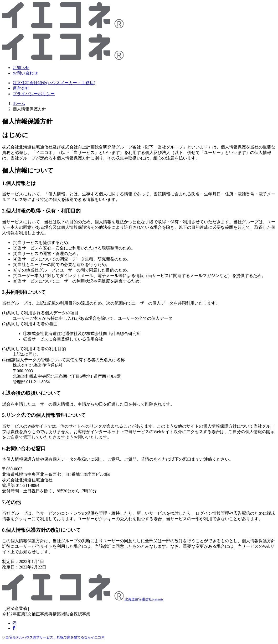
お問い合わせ (25, 73)
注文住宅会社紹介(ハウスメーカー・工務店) (54, 83)
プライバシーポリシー (34, 94)
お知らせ (21, 68)
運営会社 (21, 88)
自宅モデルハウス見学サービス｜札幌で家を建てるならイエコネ (55, 637)
